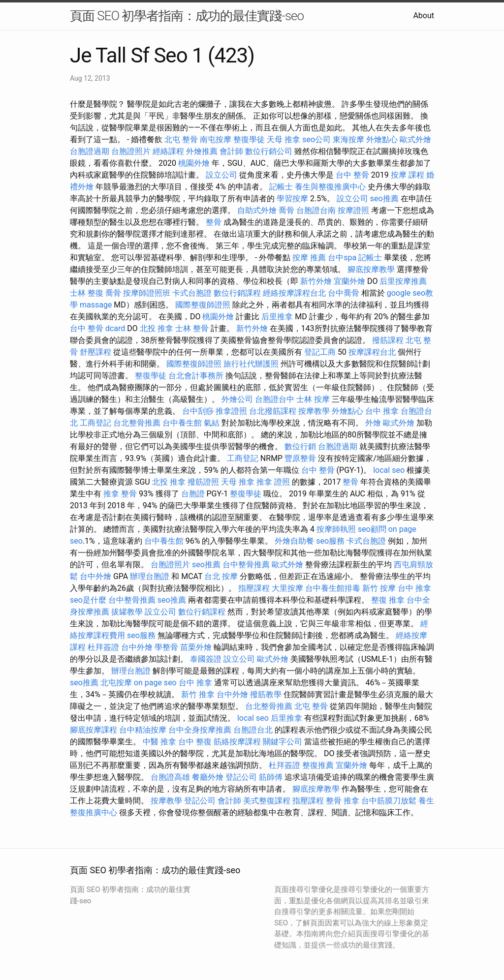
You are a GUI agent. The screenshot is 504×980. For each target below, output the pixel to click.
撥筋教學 (266, 694)
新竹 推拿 (198, 694)
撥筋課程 (388, 340)
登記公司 (241, 777)
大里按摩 (287, 588)
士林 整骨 (192, 328)
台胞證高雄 (170, 777)
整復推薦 (318, 765)
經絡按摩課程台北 (294, 293)
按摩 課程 (408, 175)
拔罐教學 (127, 612)
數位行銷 (300, 446)
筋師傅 (271, 777)
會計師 (231, 151)
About (424, 15)
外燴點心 (382, 139)
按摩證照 (353, 210)
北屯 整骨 (181, 139)
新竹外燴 (316, 281)
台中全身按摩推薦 (200, 730)
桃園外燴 (194, 163)
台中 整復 (195, 742)
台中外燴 (95, 576)
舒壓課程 (95, 352)
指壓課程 (254, 588)
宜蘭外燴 (349, 281)
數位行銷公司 (269, 151)
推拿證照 (231, 411)
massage (96, 305)
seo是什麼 (88, 600)
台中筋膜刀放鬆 (389, 801)
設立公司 (221, 175)
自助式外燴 (257, 210)
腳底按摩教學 (371, 269)
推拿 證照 (273, 482)
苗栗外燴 (196, 647)
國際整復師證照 (203, 305)
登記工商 (320, 352)
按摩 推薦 (309, 258)
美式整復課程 (267, 801)
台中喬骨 (344, 293)
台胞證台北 (253, 730)
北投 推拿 (157, 328)
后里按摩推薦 (403, 281)
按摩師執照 (336, 529)
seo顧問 (372, 529)
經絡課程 (168, 151)
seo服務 (330, 541)
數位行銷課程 (237, 293)
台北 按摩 (221, 576)
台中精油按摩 (143, 730)
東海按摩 (348, 139)
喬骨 (286, 210)
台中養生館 (182, 423)
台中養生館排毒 (333, 588)
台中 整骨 (352, 175)
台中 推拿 (382, 411)
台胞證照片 (131, 151)
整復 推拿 (388, 600)
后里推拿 (277, 317)
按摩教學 (314, 411)
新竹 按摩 (379, 588)
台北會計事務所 (196, 376)
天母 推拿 (283, 139)
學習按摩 (292, 199)
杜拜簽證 (103, 647)
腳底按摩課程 (94, 730)
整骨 (214, 222)
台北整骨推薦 (137, 423)
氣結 (212, 423)
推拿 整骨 (120, 494)
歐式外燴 (415, 139)
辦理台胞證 (150, 576)
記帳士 (281, 187)
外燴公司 (237, 399)
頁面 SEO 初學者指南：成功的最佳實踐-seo (187, 16)
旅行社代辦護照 (251, 364)
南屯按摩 (216, 139)
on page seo (155, 683)
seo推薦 (384, 199)
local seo (389, 470)
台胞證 (193, 494)
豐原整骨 (300, 458)
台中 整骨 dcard (97, 328)
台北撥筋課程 (273, 411)
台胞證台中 (275, 399)
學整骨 (166, 647)
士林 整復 (87, 293)
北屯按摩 (116, 683)
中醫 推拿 (159, 742)
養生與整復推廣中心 (330, 187)
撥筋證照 (203, 482)
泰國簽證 (206, 659)
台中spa (342, 258)
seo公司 (316, 139)
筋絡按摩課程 (237, 742)
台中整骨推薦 (246, 565)
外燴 (373, 423)
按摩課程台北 (372, 352)
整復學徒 (249, 139)
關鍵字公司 (283, 742)
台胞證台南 (316, 210)
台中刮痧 (198, 411)
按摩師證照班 (147, 293)
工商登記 (95, 423)
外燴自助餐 (294, 541)
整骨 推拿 (343, 801)
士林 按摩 (313, 399)
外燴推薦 (202, 151)
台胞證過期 (90, 151)
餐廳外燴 (208, 777)
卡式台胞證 (192, 293)
